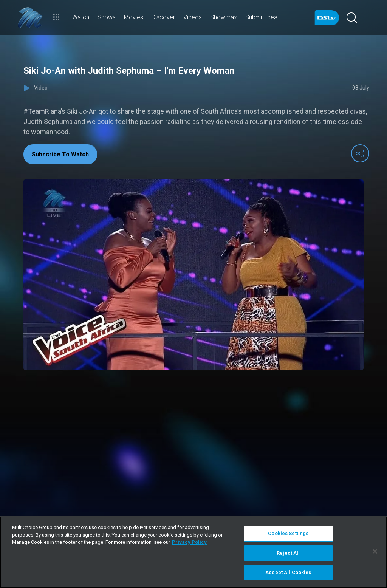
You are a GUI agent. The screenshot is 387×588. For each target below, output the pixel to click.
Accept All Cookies (288, 572)
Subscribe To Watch (60, 154)
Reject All (288, 553)
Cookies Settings (288, 533)
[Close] (375, 551)
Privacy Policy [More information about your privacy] (189, 542)
